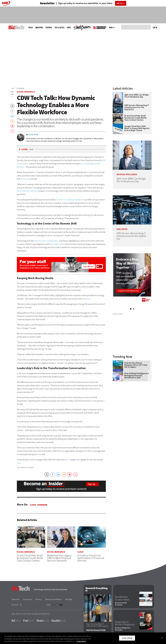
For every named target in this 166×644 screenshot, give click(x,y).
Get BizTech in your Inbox (122, 598)
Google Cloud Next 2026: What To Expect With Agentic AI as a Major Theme (137, 128)
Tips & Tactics (59, 28)
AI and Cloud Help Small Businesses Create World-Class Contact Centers (136, 118)
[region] (83, 638)
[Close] (162, 638)
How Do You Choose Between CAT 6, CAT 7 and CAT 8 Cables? (136, 365)
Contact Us (27, 599)
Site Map (69, 599)
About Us (16, 599)
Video (69, 28)
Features (49, 28)
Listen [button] (25, 149)
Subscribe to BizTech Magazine (125, 623)
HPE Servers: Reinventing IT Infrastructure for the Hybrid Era (137, 107)
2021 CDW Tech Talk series (28, 191)
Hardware (42, 505)
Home (13, 88)
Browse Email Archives (121, 604)
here (67, 460)
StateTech (43, 621)
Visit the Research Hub (96, 630)
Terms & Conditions (53, 599)
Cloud (33, 505)
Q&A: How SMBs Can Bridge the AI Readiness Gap (136, 96)
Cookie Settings (127, 638)
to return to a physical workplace (70, 200)
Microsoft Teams (57, 244)
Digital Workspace (20, 88)
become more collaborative (46, 241)
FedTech (29, 621)
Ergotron (87, 299)
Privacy (39, 599)
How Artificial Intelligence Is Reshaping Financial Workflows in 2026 (137, 376)
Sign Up (120, 3)
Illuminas (25, 179)
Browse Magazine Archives (123, 629)
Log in (155, 27)
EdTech (16, 621)
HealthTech (58, 621)
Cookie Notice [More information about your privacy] (81, 641)
